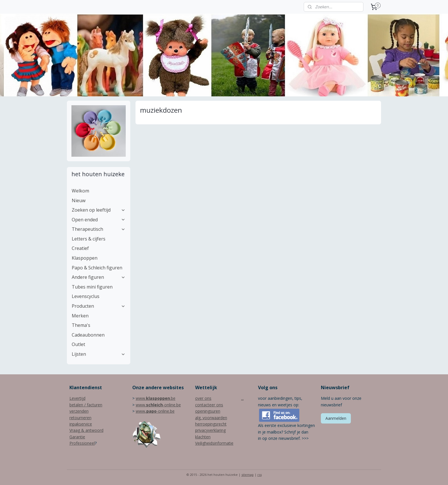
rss (260, 475)
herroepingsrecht (211, 424)
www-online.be (155, 411)
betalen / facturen (86, 405)
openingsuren (208, 411)
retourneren (80, 418)
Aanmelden (336, 418)
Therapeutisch (99, 229)
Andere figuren (99, 277)
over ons (203, 398)
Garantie (77, 437)
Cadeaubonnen (88, 335)
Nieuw (79, 200)
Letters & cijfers (89, 239)
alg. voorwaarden (211, 418)
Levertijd (77, 398)
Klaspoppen (85, 258)
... (242, 398)
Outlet (78, 344)
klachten (203, 437)
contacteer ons (209, 405)
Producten (99, 306)
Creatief (80, 248)
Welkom (80, 191)
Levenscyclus (86, 296)
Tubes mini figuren (92, 287)
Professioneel (82, 443)
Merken (80, 316)
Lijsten (99, 354)
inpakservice (81, 424)
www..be (156, 398)
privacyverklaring (210, 430)
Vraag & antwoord (86, 430)
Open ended (99, 220)
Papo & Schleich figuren (97, 268)
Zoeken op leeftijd (99, 210)
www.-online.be (158, 405)
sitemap (248, 475)
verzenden (79, 411)
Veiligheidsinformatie (214, 443)
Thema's (81, 325)
